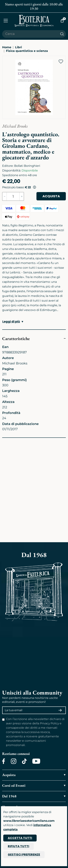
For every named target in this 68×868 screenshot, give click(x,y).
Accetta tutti (20, 838)
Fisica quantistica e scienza (27, 51)
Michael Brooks (15, 126)
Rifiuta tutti (18, 846)
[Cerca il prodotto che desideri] (30, 34)
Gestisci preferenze (24, 855)
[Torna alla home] (34, 21)
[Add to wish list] (61, 62)
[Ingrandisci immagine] (4, 58)
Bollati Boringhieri (27, 166)
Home (7, 47)
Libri (18, 47)
